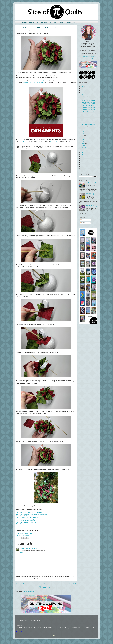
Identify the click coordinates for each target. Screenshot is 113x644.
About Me (24, 22)
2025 (82, 86)
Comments (83, 222)
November (85, 127)
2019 (82, 152)
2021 (82, 95)
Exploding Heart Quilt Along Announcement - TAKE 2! (88, 103)
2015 (82, 160)
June (83, 137)
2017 (82, 156)
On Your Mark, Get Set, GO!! (89, 124)
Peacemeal (23, 548)
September (85, 131)
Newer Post (20, 584)
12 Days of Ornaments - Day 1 (89, 120)
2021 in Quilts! (85, 98)
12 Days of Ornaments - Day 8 (89, 106)
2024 (82, 88)
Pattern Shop (44, 22)
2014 (82, 163)
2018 (82, 154)
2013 (82, 165)
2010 (82, 171)
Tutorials (61, 22)
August (84, 133)
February (84, 145)
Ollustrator (56, 636)
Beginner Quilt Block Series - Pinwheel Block (91, 206)
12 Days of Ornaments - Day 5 (89, 112)
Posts (82, 220)
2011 (82, 169)
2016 (82, 158)
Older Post (72, 584)
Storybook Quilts (33, 22)
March (84, 143)
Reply (21, 553)
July (83, 135)
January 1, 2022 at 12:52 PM (33, 548)
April (83, 141)
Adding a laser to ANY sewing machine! (91, 194)
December (85, 96)
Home (18, 22)
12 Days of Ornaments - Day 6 (89, 110)
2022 (82, 92)
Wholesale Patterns (71, 22)
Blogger (66, 636)
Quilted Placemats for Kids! (88, 100)
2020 (82, 150)
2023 (82, 90)
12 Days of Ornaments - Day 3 (89, 116)
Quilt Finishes (53, 22)
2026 (82, 84)
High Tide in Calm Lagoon (88, 122)
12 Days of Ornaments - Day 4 (89, 114)
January (84, 148)
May (83, 139)
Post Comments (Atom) (28, 591)
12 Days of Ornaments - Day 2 (89, 118)
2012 (82, 167)
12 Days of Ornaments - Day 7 (89, 108)
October (84, 129)
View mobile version (46, 587)
